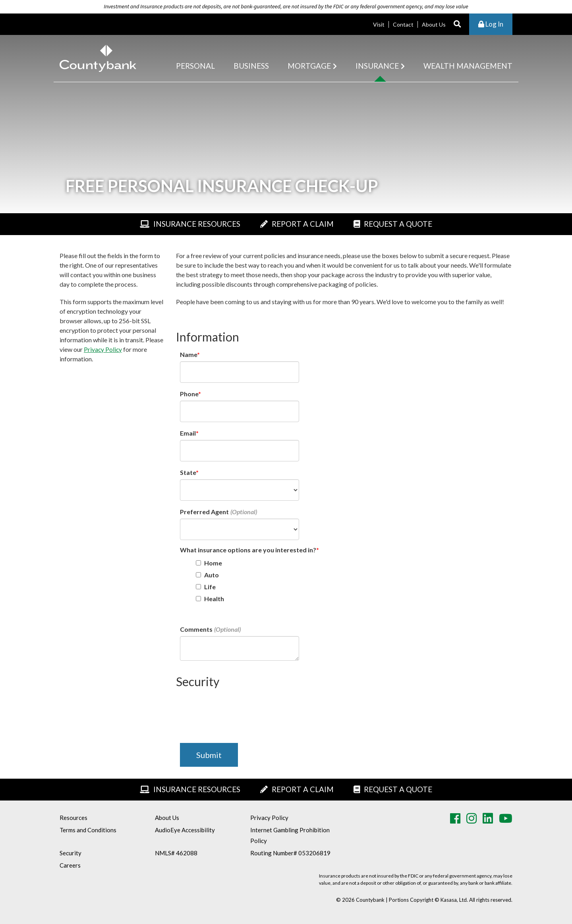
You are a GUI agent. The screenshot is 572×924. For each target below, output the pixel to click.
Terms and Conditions (88, 830)
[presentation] (240, 710)
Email (188, 433)
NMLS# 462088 (176, 853)
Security (71, 853)
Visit (379, 24)
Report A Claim (304, 224)
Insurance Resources (192, 224)
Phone (189, 394)
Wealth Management (468, 66)
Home (213, 563)
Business (251, 66)
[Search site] (457, 24)
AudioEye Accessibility (185, 830)
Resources (73, 818)
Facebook (455, 818)
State (188, 472)
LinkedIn (488, 818)
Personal (195, 66)
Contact (403, 24)
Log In (491, 24)
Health (214, 599)
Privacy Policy (103, 349)
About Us (434, 24)
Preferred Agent (204, 512)
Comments (196, 629)
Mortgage (309, 66)
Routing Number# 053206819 (290, 853)
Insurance (377, 66)
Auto (212, 575)
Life (210, 587)
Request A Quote (405, 224)
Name (188, 354)
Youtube (506, 818)
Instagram (472, 818)
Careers (70, 865)
